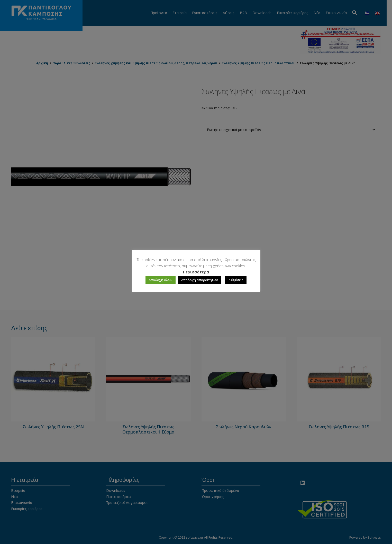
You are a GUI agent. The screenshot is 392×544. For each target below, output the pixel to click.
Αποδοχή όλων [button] (161, 280)
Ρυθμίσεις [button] (236, 280)
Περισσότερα (196, 272)
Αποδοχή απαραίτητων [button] (200, 280)
